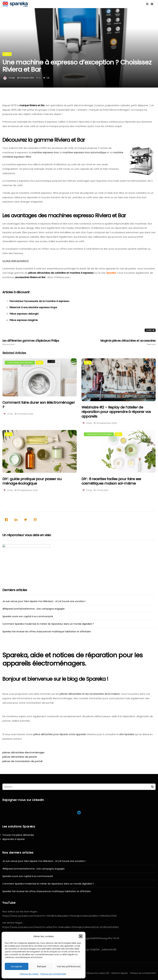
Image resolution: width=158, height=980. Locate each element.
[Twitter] (26, 520)
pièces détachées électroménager (23, 752)
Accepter (17, 966)
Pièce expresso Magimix (24, 320)
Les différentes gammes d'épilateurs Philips (33, 342)
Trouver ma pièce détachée (18, 835)
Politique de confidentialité (53, 974)
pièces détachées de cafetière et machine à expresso (61, 273)
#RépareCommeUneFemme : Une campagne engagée (33, 609)
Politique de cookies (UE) (98, 973)
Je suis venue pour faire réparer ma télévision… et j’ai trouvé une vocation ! (44, 601)
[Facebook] (7, 520)
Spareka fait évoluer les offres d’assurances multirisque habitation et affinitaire (47, 632)
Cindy (12, 78)
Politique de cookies (29, 974)
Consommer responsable (20, 363)
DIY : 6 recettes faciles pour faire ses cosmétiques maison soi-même (111, 481)
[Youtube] (36, 520)
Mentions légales (120, 973)
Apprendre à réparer (14, 839)
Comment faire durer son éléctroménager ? (39, 405)
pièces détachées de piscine (20, 757)
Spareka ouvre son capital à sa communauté (28, 616)
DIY (7, 54)
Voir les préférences (69, 966)
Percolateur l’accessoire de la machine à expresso (39, 301)
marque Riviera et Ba (32, 105)
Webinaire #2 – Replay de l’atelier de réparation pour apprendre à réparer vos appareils (116, 412)
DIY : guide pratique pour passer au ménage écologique (32, 481)
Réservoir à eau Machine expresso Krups (33, 307)
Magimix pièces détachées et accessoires (125, 342)
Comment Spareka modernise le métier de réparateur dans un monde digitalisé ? (48, 624)
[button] (81, 936)
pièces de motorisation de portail (22, 761)
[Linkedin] (17, 520)
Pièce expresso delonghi (24, 314)
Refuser (42, 966)
